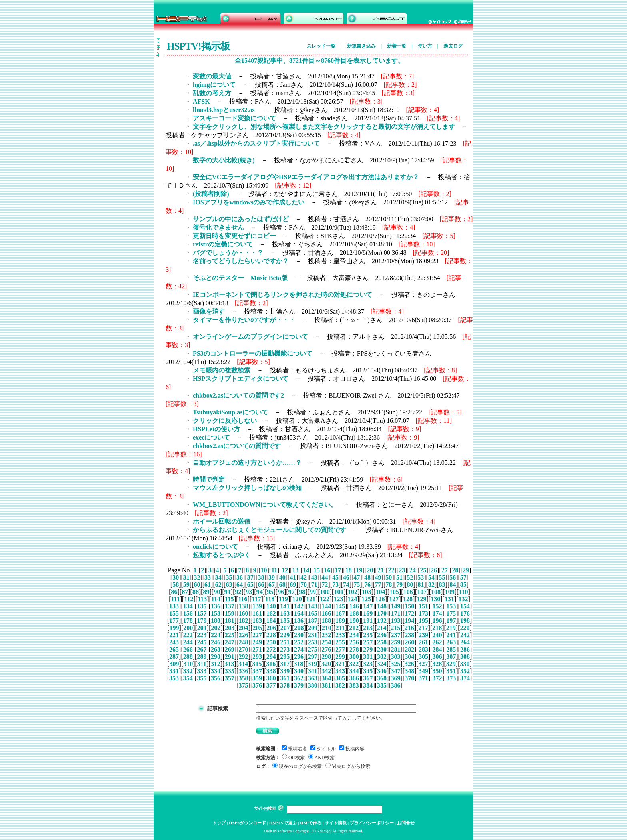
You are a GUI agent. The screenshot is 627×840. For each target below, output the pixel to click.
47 (357, 577)
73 (335, 585)
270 (243, 649)
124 (352, 599)
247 (230, 642)
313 (229, 664)
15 (317, 570)
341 (313, 671)
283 (423, 649)
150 (409, 606)
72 (325, 585)
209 (313, 628)
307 (451, 657)
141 (285, 606)
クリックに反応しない (225, 421)
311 (202, 664)
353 (174, 678)
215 (395, 628)
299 (340, 657)
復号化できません (218, 227)
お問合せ (406, 823)
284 (437, 649)
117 (256, 599)
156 (188, 613)
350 (437, 671)
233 (340, 635)
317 (285, 664)
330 (465, 664)
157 (202, 613)
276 (326, 649)
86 (174, 592)
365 (340, 678)
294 (271, 657)
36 (240, 577)
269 (230, 649)
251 (285, 642)
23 (402, 570)
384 (368, 685)
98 (302, 592)
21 (381, 570)
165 (313, 613)
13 (296, 570)
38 (261, 577)
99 (313, 592)
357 (230, 678)
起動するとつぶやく (222, 555)
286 (465, 649)
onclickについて (215, 547)
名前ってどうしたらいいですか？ (241, 261)
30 (176, 577)
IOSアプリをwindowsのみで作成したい (249, 202)
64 (240, 585)
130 (435, 599)
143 (313, 606)
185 (285, 621)
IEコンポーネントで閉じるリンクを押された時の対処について (283, 295)
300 (354, 657)
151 (423, 606)
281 (396, 649)
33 (208, 577)
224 (216, 635)
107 (422, 592)
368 (382, 678)
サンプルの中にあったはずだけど (241, 219)
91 (228, 592)
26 (434, 570)
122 (325, 599)
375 (243, 685)
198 (465, 621)
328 (437, 664)
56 (453, 577)
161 (257, 613)
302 (382, 657)
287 (174, 657)
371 (423, 678)
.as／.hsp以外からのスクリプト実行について (256, 143)
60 (197, 585)
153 (451, 606)
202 (216, 628)
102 (353, 592)
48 (367, 577)
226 (243, 635)
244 (188, 642)
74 (346, 585)
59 (186, 585)
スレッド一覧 (321, 46)
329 (451, 664)
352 (465, 671)
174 (437, 613)
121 (311, 599)
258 (382, 642)
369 (396, 678)
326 (409, 664)
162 (271, 613)
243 (174, 642)
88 (196, 592)
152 (437, 606)
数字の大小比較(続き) (224, 160)
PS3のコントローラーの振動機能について (253, 353)
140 (271, 606)
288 (188, 657)
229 (285, 635)
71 (314, 585)
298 (326, 657)
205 (257, 628)
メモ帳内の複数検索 (222, 370)
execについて (211, 437)
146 (354, 606)
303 (396, 657)
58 (176, 585)
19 (359, 570)
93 (249, 592)
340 (299, 671)
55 (442, 577)
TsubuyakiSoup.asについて (230, 412)
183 (257, 621)
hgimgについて (214, 85)
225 (230, 635)
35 (229, 577)
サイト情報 (336, 823)
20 (370, 570)
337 (257, 671)
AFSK (201, 101)
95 (270, 592)
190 (354, 621)
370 (409, 678)
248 (243, 642)
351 (451, 671)
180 (216, 621)
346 (382, 671)
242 (465, 635)
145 (340, 606)
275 (313, 649)
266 (188, 649)
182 (243, 621)
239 (423, 635)
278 (354, 649)
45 (335, 577)
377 (271, 685)
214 (382, 628)
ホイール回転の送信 (222, 521)
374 (465, 678)
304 (409, 657)
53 (421, 577)
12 (285, 570)
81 (421, 585)
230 (299, 635)
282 (409, 649)
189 (340, 621)
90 (217, 592)
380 (313, 685)
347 (396, 671)
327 (423, 664)
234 (354, 635)
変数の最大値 (212, 76)
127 (394, 599)
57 (463, 577)
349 (423, 671)
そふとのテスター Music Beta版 (240, 278)
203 (230, 628)
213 (368, 628)
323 (368, 664)
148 (382, 606)
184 (271, 621)
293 (257, 657)
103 (367, 592)
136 (216, 606)
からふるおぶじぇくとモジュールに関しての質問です (270, 530)
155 (174, 613)
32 (197, 577)
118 (270, 599)
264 (465, 642)
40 (282, 577)
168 (354, 613)
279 (368, 649)
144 (326, 606)
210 (327, 628)
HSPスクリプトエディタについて (241, 379)
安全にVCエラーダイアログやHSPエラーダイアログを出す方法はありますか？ (306, 177)
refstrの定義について (223, 244)
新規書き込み (361, 46)
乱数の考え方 (212, 93)
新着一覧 (397, 46)
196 (437, 621)
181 (230, 621)
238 (409, 635)
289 (202, 657)
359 (257, 678)
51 (399, 577)
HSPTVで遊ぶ (283, 823)
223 (202, 635)
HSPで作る (311, 823)
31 (186, 577)
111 (175, 599)
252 (299, 642)
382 (340, 685)
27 (445, 570)
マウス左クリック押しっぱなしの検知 (247, 488)
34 (218, 577)
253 (313, 642)
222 (188, 635)
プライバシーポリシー (372, 823)
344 (354, 671)
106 (408, 592)
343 (340, 671)
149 (396, 606)
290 (216, 657)
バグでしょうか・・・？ (228, 253)
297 (313, 657)
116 (243, 599)
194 (409, 621)
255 (340, 642)
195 (423, 621)
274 (299, 649)
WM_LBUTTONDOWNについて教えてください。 (265, 505)
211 (340, 628)
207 (285, 628)
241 (451, 635)
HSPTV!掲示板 (198, 46)
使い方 (425, 46)
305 (423, 657)
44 (325, 577)
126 (380, 599)
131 (449, 599)
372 (437, 678)
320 (326, 664)
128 (408, 599)
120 (297, 599)
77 (378, 585)
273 (285, 649)
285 (451, 649)
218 (437, 628)
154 (465, 606)
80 (410, 585)
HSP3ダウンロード (247, 823)
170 (382, 613)
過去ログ (453, 46)
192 (382, 621)
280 (382, 649)
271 (257, 649)
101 (339, 592)
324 (382, 664)
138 (243, 606)
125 (366, 599)
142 (299, 606)
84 (453, 585)
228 (271, 635)
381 (326, 685)
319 (312, 664)
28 (455, 570)
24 (413, 570)
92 (238, 592)
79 (399, 585)
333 (202, 671)
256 (354, 642)
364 (326, 678)
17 (338, 570)
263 (451, 642)
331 (174, 671)
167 (340, 613)
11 (274, 570)
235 (368, 635)
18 (349, 570)
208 (299, 628)
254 (326, 642)
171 (396, 613)
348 (409, 671)
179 (202, 621)
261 (423, 642)
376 (257, 685)
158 (216, 613)
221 (174, 635)
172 (409, 613)
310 (188, 664)
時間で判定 (209, 479)
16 (327, 570)
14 (306, 570)
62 (218, 585)
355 (202, 678)
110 (463, 592)
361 (285, 678)
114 (216, 599)
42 (304, 577)
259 (396, 642)
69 (293, 585)
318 (299, 664)
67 (272, 585)
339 (285, 671)
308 (465, 657)
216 (409, 628)
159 (230, 613)
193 (396, 621)
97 (292, 592)
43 (314, 577)
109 (450, 592)
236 (382, 635)
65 (250, 585)
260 (409, 642)
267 (202, 649)
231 (313, 635)
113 (202, 599)
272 (271, 649)
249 (257, 642)
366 (354, 678)
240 (437, 635)
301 (368, 657)
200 (188, 628)
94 (260, 592)
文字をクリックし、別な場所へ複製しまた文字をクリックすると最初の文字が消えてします (324, 127)
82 (431, 585)
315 (257, 664)
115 (229, 599)
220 (465, 628)
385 (382, 685)
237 (396, 635)
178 (188, 621)
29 (466, 570)
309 (174, 664)
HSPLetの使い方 (216, 429)
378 (285, 685)
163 (285, 613)
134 (188, 606)
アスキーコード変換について (234, 118)
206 (271, 628)
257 (368, 642)
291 (230, 657)
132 (463, 599)
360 (271, 678)
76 (367, 585)
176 (465, 613)
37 (250, 577)
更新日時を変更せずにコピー (234, 236)
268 (216, 649)
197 (451, 621)
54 (431, 577)
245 (202, 642)
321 (340, 664)
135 (202, 606)
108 (436, 592)
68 (282, 585)
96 (281, 592)
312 (216, 664)
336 (243, 671)
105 (394, 592)
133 (174, 606)
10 (264, 570)
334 (216, 671)
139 (257, 606)
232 (326, 635)
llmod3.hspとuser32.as (224, 110)
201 (202, 628)
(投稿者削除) (211, 194)
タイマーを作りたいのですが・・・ (244, 320)
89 (206, 592)
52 (410, 577)
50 (389, 577)
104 (380, 592)
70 (304, 585)
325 (395, 664)
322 (354, 664)
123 (339, 599)
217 (423, 628)
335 (230, 671)
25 (423, 570)
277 (340, 649)
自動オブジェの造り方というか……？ (247, 463)
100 (325, 592)
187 (313, 621)
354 (188, 678)
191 (368, 621)
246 (216, 642)
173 (423, 613)
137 (230, 606)
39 (272, 577)
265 (174, 649)
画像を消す (209, 311)
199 (174, 628)
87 (185, 592)
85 (463, 585)
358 (243, 678)
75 (357, 585)
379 (299, 685)
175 (451, 613)
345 (368, 671)
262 (437, 642)
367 (368, 678)
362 (299, 678)
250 (271, 642)
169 (368, 613)
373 (451, 678)
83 (442, 585)
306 (437, 657)
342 (326, 671)
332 (188, 671)
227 (257, 635)
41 (293, 577)
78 (389, 585)
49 (378, 577)
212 (354, 628)
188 (326, 621)
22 (391, 570)
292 (243, 657)
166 (326, 613)
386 (396, 685)
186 (299, 621)
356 (216, 678)
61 (208, 585)
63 (229, 585)
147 (368, 606)
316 (271, 664)
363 (313, 678)
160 (243, 613)
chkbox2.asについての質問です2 (238, 395)
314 (243, 664)
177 (174, 621)
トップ (219, 823)
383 (354, 685)
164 (299, 613)
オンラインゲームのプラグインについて (250, 337)
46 (346, 577)
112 (189, 599)
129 (422, 599)
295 (285, 657)
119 (283, 599)
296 (299, 657)
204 (244, 628)
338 (271, 671)
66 (261, 585)
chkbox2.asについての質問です (237, 446)
